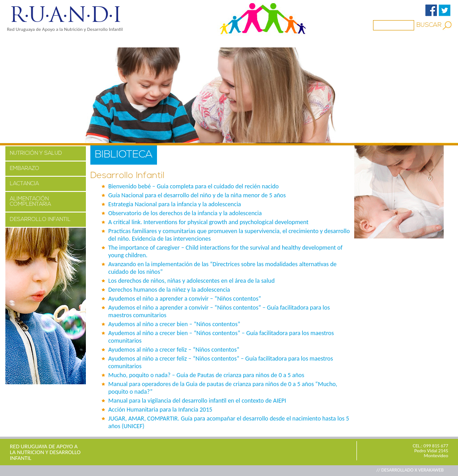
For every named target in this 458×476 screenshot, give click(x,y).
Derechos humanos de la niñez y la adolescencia (169, 290)
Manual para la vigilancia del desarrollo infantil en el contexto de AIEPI (197, 401)
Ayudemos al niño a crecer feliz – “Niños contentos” (174, 350)
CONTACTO (313, 42)
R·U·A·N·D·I (65, 15)
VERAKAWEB (431, 470)
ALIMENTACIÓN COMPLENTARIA (30, 202)
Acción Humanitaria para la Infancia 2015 (160, 410)
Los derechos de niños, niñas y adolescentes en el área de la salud (191, 281)
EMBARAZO (25, 169)
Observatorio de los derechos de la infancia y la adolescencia (185, 213)
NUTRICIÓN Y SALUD (36, 153)
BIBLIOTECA (220, 42)
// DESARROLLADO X (397, 470)
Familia (175, 42)
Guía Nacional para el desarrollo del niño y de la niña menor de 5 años (197, 195)
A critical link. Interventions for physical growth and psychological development (208, 222)
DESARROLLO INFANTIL (40, 220)
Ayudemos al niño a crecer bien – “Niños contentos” (174, 324)
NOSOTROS (39, 42)
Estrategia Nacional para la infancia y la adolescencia (175, 204)
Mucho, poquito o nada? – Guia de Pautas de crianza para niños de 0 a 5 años (206, 375)
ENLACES (267, 42)
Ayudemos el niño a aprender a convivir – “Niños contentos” (185, 299)
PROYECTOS (91, 42)
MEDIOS (137, 42)
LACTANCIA (24, 184)
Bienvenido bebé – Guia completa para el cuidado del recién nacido (193, 186)
